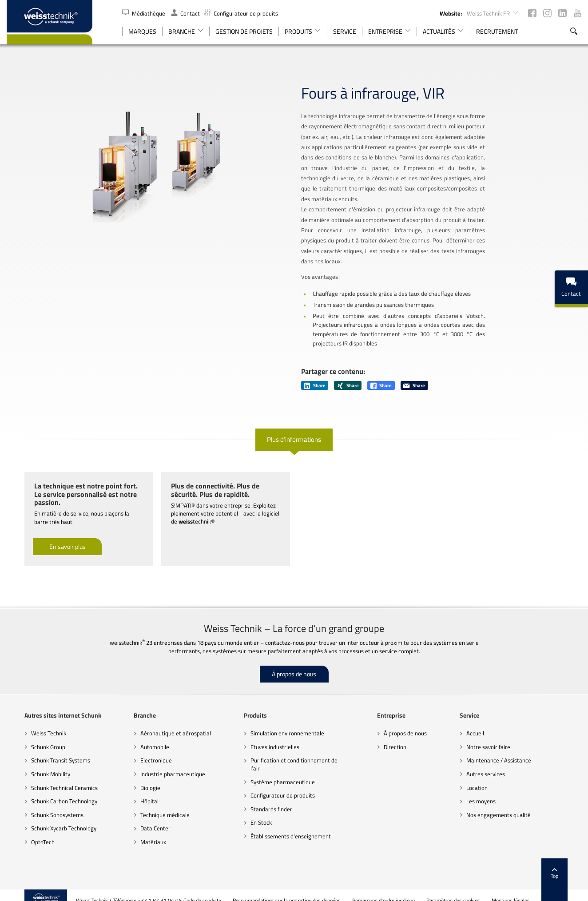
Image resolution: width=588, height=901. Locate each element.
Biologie (140, 777)
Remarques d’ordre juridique (402, 890)
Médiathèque (144, 13)
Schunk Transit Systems (43, 750)
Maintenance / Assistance (509, 750)
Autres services (496, 764)
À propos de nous (294, 664)
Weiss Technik (31, 723)
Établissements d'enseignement (287, 826)
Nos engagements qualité (509, 804)
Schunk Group (30, 737)
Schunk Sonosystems (40, 804)
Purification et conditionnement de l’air (290, 754)
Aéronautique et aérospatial (165, 723)
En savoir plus (50, 536)
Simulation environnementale (284, 723)
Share (315, 375)
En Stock (258, 812)
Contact (185, 13)
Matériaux (143, 831)
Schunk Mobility (33, 764)
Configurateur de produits (241, 13)
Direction (399, 737)
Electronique (145, 750)
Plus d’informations (294, 429)
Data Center (145, 818)
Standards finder (268, 798)
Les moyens (492, 791)
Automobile (144, 737)
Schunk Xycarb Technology (46, 818)
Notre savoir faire (499, 737)
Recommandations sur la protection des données (305, 890)
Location (488, 777)
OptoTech (25, 831)
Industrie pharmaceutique (162, 764)
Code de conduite (220, 890)
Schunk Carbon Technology (46, 791)
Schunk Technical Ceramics (47, 777)
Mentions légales (529, 890)
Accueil (486, 723)
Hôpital (139, 791)
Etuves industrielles (271, 737)
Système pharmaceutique (279, 771)
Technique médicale (154, 804)
